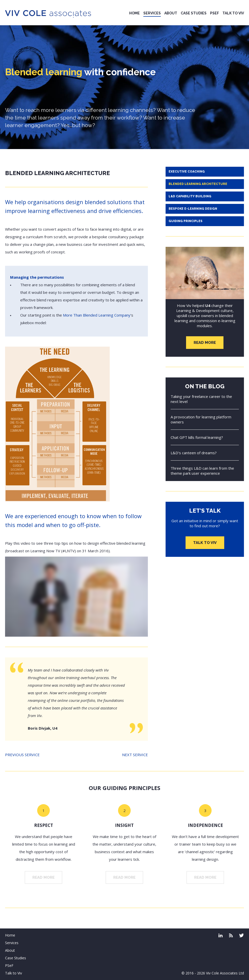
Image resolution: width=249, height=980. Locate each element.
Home (134, 13)
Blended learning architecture (198, 184)
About (171, 13)
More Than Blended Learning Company (97, 315)
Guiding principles (186, 221)
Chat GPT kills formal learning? (197, 437)
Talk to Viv (233, 13)
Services (152, 13)
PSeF (214, 13)
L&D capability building (190, 196)
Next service (135, 755)
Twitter (242, 935)
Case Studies (194, 13)
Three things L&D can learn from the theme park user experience (202, 471)
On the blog (205, 386)
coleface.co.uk (231, 935)
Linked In (221, 935)
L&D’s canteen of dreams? (194, 453)
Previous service (22, 755)
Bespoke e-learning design (193, 209)
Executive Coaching (187, 172)
